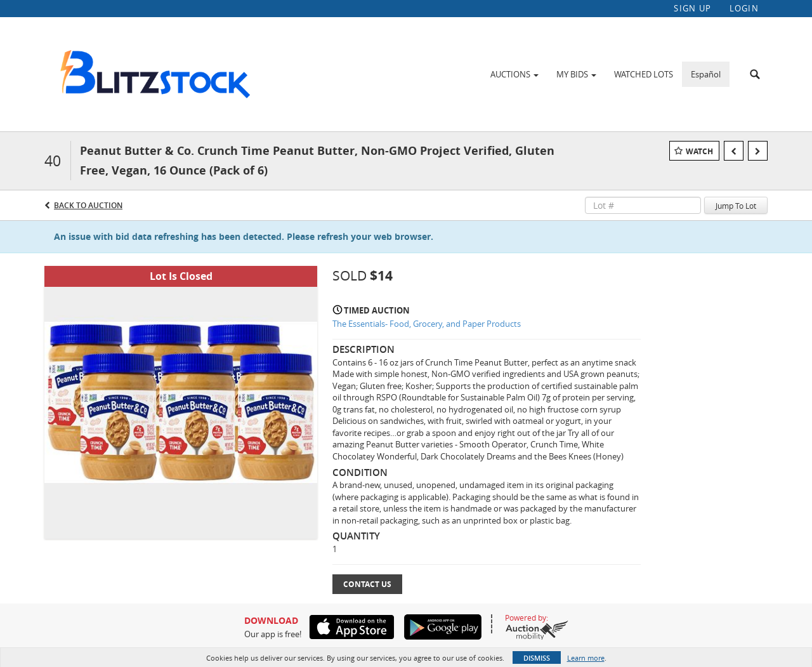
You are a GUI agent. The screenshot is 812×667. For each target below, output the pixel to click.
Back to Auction (88, 205)
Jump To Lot (736, 206)
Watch (699, 151)
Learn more (586, 658)
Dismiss (537, 658)
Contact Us (367, 584)
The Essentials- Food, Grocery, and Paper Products (427, 324)
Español (706, 74)
